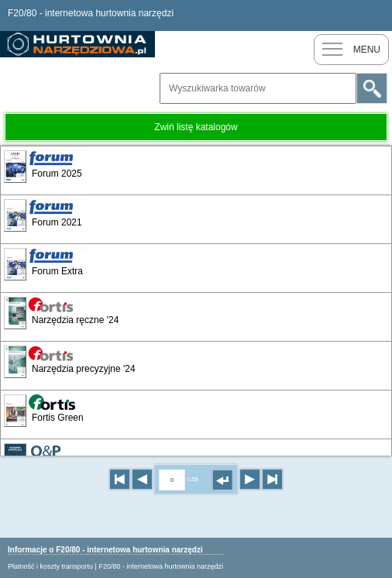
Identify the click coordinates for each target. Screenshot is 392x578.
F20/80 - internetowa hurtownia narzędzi (161, 566)
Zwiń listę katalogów (196, 127)
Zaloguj (377, 15)
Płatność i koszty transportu (50, 566)
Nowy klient (346, 15)
